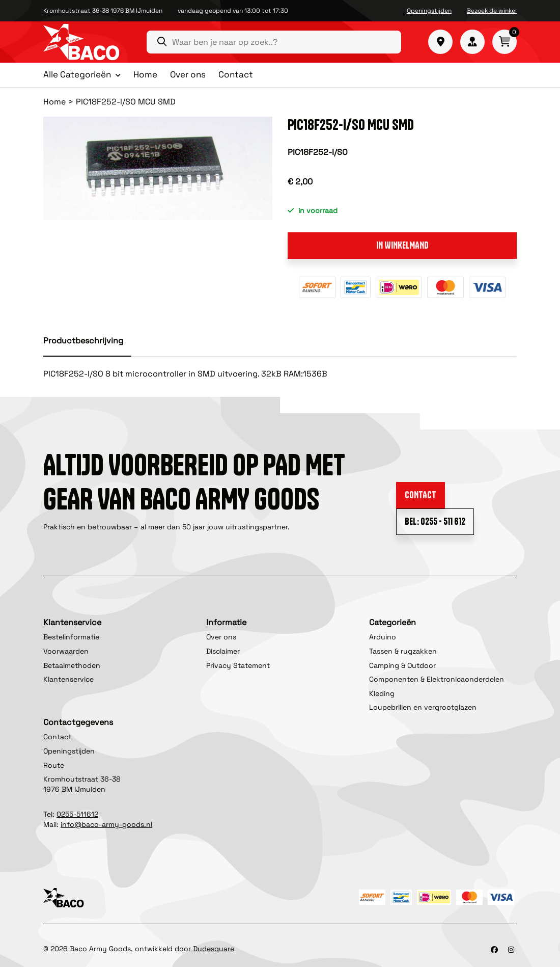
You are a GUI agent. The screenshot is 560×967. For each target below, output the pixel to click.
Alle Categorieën (77, 75)
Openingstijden (429, 11)
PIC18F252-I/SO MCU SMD (126, 102)
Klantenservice (68, 679)
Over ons (188, 74)
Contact (236, 74)
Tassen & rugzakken (403, 651)
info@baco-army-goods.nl (106, 824)
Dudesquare (214, 949)
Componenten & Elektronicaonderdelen (437, 679)
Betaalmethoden (72, 665)
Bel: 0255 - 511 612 (435, 521)
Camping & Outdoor (402, 665)
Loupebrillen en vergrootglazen (423, 707)
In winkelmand (402, 245)
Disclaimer (223, 651)
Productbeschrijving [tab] (83, 341)
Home (145, 74)
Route (54, 765)
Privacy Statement (238, 665)
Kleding (382, 693)
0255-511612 (77, 814)
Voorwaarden (66, 651)
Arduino (383, 637)
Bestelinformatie (71, 637)
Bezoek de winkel (492, 11)
